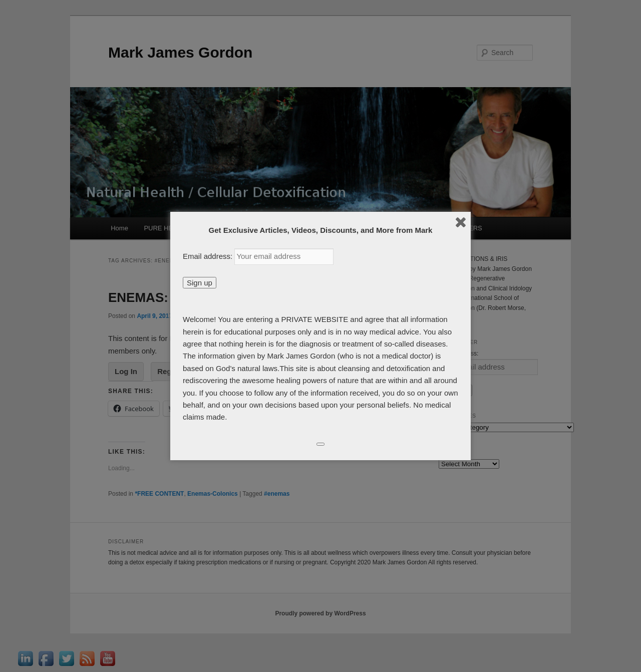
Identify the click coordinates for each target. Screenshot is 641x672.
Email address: (209, 256)
